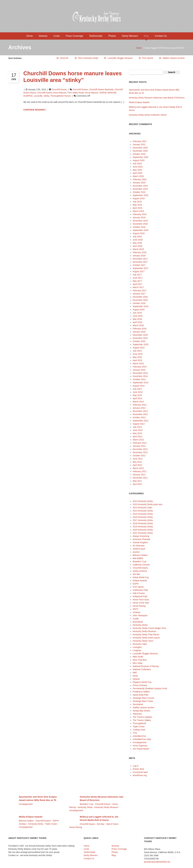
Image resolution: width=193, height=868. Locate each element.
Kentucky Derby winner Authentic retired (148, 115)
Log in (136, 766)
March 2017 (138, 287)
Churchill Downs (59, 89)
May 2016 (137, 319)
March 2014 (138, 402)
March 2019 (138, 211)
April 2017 (137, 284)
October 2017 (139, 265)
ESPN (136, 584)
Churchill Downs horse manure (52, 93)
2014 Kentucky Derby (143, 511)
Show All (64, 58)
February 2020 (140, 179)
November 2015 (140, 338)
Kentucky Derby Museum (144, 631)
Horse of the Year (141, 603)
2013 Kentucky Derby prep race (148, 504)
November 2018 (140, 224)
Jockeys (137, 612)
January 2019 (139, 217)
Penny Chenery (140, 685)
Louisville (38, 96)
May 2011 (137, 481)
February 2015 (140, 367)
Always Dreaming (141, 536)
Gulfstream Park (140, 590)
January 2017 (139, 294)
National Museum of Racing (146, 666)
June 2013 (138, 430)
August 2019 (139, 198)
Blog (146, 36)
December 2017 (140, 259)
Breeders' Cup (139, 561)
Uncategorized (139, 742)
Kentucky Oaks (140, 644)
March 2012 (138, 468)
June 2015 (138, 354)
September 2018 (141, 230)
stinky (46, 96)
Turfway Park (139, 730)
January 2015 (139, 370)
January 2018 (139, 256)
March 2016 (138, 325)
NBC (135, 673)
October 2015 (139, 341)
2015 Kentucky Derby (143, 514)
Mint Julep (138, 663)
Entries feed (138, 769)
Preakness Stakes (141, 692)
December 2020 (140, 148)
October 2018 (139, 227)
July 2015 (137, 351)
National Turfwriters (142, 669)
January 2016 (139, 332)
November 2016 (140, 300)
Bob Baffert (138, 558)
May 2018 (137, 243)
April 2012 (137, 465)
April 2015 (137, 360)
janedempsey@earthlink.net (157, 862)
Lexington (137, 647)
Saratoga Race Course (143, 698)
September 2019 (141, 195)
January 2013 (139, 446)
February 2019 (140, 214)
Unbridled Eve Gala (142, 739)
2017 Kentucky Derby (143, 520)
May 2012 (137, 462)
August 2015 (139, 348)
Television (137, 714)
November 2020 (140, 151)
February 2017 (140, 290)
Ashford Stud (139, 549)
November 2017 (140, 262)
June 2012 (138, 459)
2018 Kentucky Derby (143, 523)
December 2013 (140, 411)
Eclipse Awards (140, 581)
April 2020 (137, 173)
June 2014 (138, 392)
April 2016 (137, 322)
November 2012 (140, 452)
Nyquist (136, 679)
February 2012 (140, 471)
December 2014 (140, 373)
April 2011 (137, 484)
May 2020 (137, 170)
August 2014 (139, 386)
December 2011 (140, 478)
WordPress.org (140, 775)
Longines (137, 650)
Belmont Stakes (140, 555)
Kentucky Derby (140, 625)
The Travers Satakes (142, 717)
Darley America (140, 571)
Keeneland (138, 622)
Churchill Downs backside (101, 89)
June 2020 (138, 167)
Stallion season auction (174, 58)
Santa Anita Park (141, 695)
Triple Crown (139, 727)
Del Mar (136, 574)
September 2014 (141, 383)
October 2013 (139, 417)
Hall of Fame (139, 593)
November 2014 (140, 376)
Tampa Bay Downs (142, 711)
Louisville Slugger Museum (120, 58)
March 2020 (138, 176)
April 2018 (137, 246)
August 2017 (139, 271)
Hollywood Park (140, 596)
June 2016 (138, 316)
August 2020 (139, 160)
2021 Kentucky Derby (88, 58)
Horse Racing (139, 606)
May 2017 (137, 281)
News (135, 676)
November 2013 (140, 414)
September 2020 (141, 157)
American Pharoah (141, 539)
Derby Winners (130, 36)
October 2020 (139, 154)
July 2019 (137, 202)
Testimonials (96, 36)
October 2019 (139, 192)
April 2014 (137, 398)
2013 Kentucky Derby (143, 501)
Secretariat (138, 704)
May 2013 (137, 433)
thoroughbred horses (60, 96)
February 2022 (140, 141)
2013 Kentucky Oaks (142, 508)
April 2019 (137, 208)
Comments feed (140, 772)
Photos (112, 36)
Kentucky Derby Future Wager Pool (149, 628)
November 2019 (140, 189)
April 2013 (137, 436)
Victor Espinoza (140, 746)
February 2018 (140, 252)
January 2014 (139, 408)
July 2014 (137, 389)
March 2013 (138, 440)
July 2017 (137, 275)
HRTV (136, 609)
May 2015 (137, 357)
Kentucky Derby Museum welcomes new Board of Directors (157, 98)
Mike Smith (138, 657)
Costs (57, 36)
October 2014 (139, 379)
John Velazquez (140, 615)
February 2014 (140, 405)
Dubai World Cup (141, 577)
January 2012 (139, 475)
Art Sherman (139, 546)
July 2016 (137, 313)
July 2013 (137, 427)
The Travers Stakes (142, 720)
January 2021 (139, 144)
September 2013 (141, 421)
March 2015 (138, 363)
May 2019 (137, 205)
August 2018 (139, 233)
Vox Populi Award (141, 749)
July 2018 (137, 237)
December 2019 (140, 186)
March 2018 (138, 249)
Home (30, 36)
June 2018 (138, 240)
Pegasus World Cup (142, 682)
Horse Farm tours (141, 600)
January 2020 (139, 183)
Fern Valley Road (76, 93)
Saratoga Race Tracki (143, 701)
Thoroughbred (139, 723)
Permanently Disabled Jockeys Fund (150, 688)
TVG (135, 733)
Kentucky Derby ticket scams (146, 638)
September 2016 (141, 306)
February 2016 (140, 329)
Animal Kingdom (140, 542)
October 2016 (139, 303)
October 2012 (139, 456)
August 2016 (139, 310)
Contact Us (161, 36)
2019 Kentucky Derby (143, 527)
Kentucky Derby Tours (143, 641)
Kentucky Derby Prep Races (146, 634)
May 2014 (137, 395)
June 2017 (138, 278)
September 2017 (141, 268)
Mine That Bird (140, 660)
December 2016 (140, 297)
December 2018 (140, 221)
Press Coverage (74, 36)
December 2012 (140, 449)
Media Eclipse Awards (139, 102)
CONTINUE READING (35, 110)
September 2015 (141, 344)
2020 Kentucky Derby (143, 530)
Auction (136, 552)
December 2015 (140, 335)
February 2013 (140, 443)
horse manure (92, 93)
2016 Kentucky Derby (143, 517)
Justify (136, 619)
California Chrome (141, 565)
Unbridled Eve (139, 736)
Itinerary (43, 36)
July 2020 (137, 164)
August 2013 (139, 424)
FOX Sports (148, 58)
